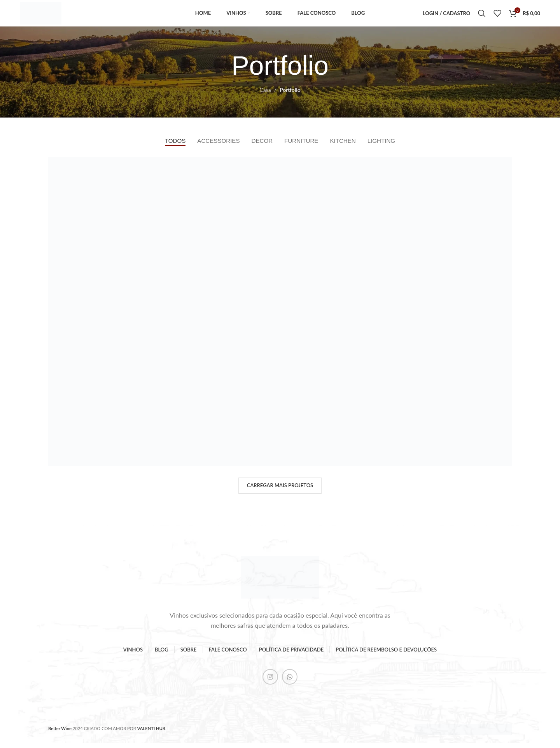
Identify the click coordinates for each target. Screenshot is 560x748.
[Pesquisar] (482, 16)
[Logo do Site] (45, 15)
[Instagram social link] (270, 682)
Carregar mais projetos (280, 490)
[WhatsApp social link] (290, 682)
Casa (265, 94)
